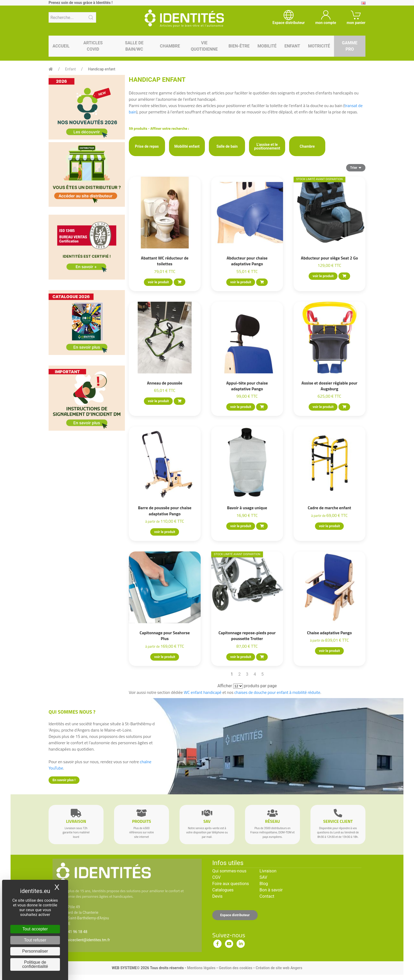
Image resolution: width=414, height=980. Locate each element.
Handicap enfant (102, 69)
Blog (264, 884)
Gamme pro (350, 46)
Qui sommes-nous (229, 871)
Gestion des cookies (236, 968)
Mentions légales (201, 968)
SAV (263, 877)
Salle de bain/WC (134, 46)
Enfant (292, 46)
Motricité (319, 46)
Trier (356, 167)
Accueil (61, 46)
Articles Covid (93, 46)
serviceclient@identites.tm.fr (86, 940)
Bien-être (239, 46)
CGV (217, 877)
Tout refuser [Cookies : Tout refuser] (35, 940)
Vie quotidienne (204, 46)
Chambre (170, 46)
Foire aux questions (231, 884)
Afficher (225, 686)
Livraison (268, 871)
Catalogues (223, 890)
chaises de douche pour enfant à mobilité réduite (277, 692)
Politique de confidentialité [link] (35, 964)
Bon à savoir (271, 890)
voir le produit (158, 282)
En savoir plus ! (64, 780)
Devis (217, 896)
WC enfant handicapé (203, 692)
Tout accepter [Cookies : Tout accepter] (35, 929)
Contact (267, 896)
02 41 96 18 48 (75, 932)
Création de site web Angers (279, 968)
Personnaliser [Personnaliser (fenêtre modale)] (35, 951)
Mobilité (267, 46)
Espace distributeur (235, 915)
